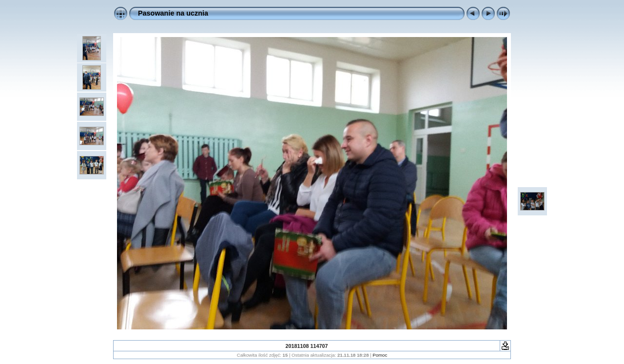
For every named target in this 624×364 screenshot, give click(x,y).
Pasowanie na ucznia (173, 13)
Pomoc (380, 355)
